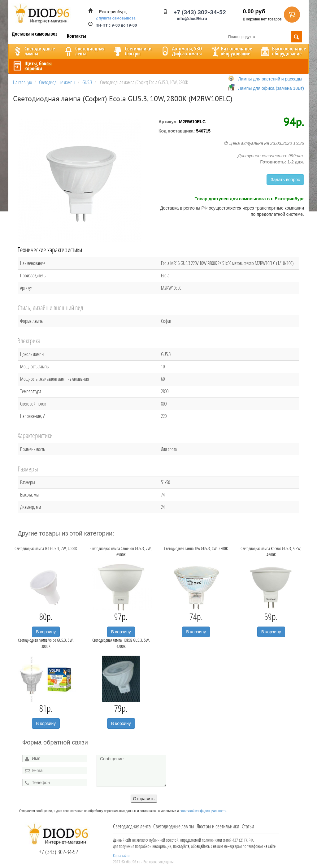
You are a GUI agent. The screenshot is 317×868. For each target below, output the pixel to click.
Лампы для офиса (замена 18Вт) (271, 88)
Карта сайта (121, 855)
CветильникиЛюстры (132, 51)
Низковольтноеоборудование (231, 51)
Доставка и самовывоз (35, 34)
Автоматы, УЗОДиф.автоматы (181, 51)
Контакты (76, 36)
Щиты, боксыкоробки (32, 66)
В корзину (46, 632)
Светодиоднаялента (84, 51)
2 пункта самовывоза (116, 18)
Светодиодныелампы (33, 51)
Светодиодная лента (132, 826)
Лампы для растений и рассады (270, 79)
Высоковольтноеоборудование (283, 51)
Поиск (296, 37)
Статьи (248, 826)
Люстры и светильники (218, 826)
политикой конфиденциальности (203, 811)
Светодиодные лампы (174, 826)
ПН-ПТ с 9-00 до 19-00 (116, 25)
